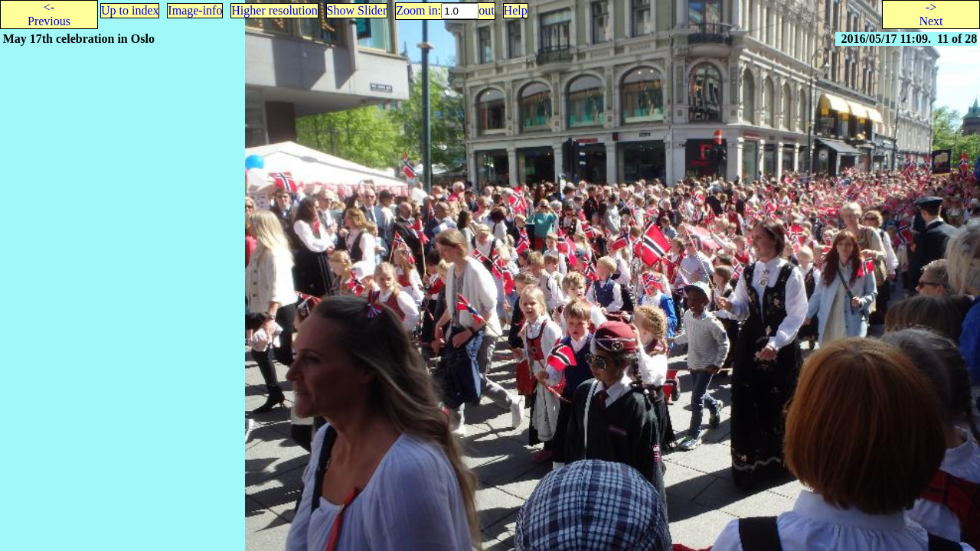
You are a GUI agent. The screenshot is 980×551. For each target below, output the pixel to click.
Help (516, 10)
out (486, 10)
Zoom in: (418, 10)
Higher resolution (274, 10)
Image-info (195, 10)
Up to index (130, 10)
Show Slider (357, 10)
